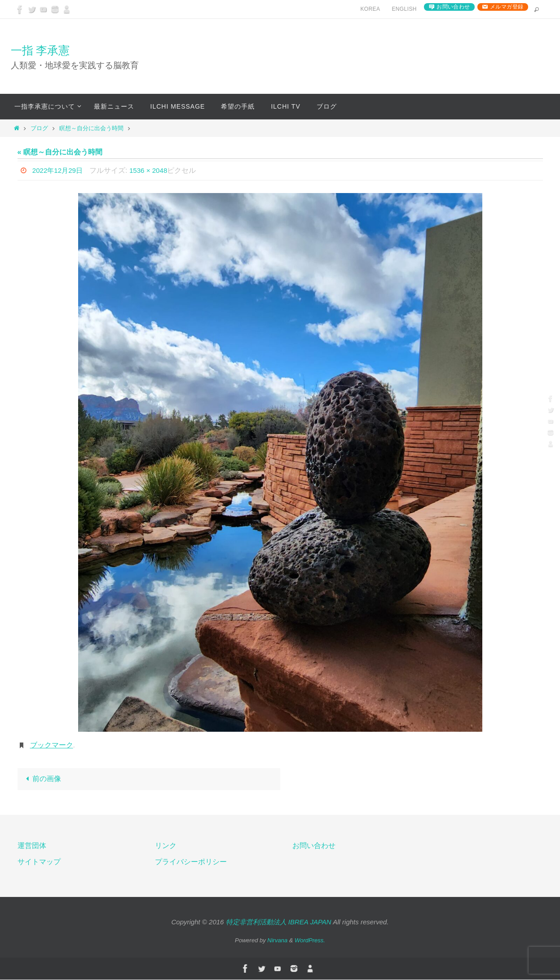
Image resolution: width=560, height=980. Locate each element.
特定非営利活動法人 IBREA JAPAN (279, 923)
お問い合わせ (453, 7)
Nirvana (277, 941)
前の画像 (42, 779)
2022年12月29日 (59, 170)
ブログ (39, 128)
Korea (370, 9)
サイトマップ (39, 863)
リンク (166, 846)
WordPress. (310, 941)
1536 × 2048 (152, 170)
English (404, 9)
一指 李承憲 (40, 50)
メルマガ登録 (507, 7)
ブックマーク (52, 745)
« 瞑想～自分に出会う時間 (60, 152)
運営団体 (32, 846)
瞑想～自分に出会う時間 (91, 128)
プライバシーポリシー (191, 863)
